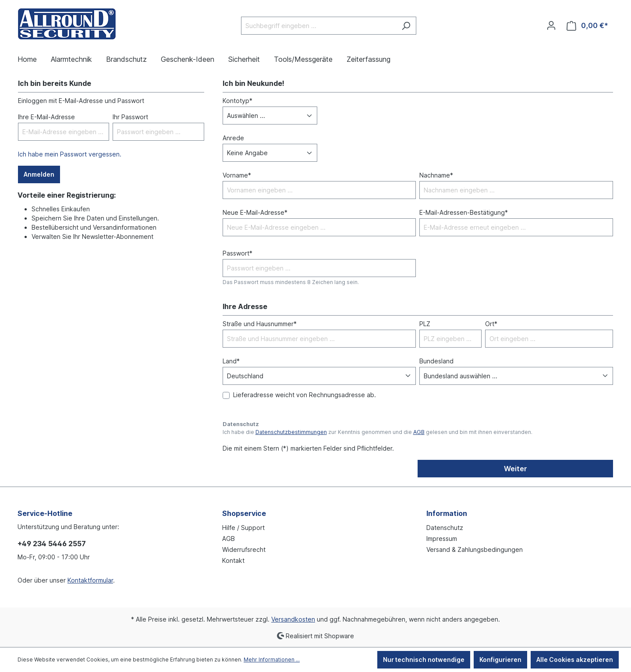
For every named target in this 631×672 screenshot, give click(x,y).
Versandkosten (293, 619)
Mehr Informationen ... (272, 660)
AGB (419, 432)
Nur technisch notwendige (424, 660)
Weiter (516, 469)
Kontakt (233, 560)
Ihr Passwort (130, 117)
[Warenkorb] (587, 26)
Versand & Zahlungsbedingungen (475, 549)
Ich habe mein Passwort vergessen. (70, 154)
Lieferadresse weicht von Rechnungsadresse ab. (305, 395)
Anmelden (39, 174)
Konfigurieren (500, 660)
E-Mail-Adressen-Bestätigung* (464, 212)
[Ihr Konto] (551, 25)
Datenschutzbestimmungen (291, 432)
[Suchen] (406, 26)
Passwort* (238, 253)
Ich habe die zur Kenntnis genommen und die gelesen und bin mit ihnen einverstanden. (378, 432)
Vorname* (237, 175)
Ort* (491, 324)
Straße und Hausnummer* (260, 324)
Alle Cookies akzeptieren (575, 660)
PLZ (425, 324)
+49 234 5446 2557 (52, 544)
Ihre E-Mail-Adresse (46, 117)
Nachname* (436, 175)
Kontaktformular (90, 580)
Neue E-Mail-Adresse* (255, 212)
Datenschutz (445, 528)
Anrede (233, 138)
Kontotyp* (238, 101)
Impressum (442, 539)
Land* (231, 361)
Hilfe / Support (243, 528)
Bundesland (436, 361)
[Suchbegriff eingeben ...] (319, 26)
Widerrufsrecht (244, 549)
